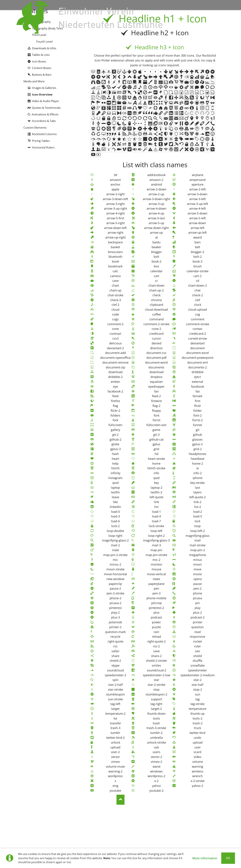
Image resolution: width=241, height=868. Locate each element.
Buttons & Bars (42, 75)
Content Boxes (42, 68)
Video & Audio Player (46, 101)
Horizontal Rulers (43, 147)
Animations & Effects (45, 114)
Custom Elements (35, 128)
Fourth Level (44, 42)
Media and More (34, 81)
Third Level (39, 35)
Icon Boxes (39, 61)
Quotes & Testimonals (46, 108)
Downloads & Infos (44, 48)
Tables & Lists (41, 55)
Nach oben (120, 800)
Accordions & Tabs (44, 121)
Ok (228, 858)
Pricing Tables (41, 141)
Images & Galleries (44, 88)
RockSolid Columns (44, 134)
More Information (205, 858)
